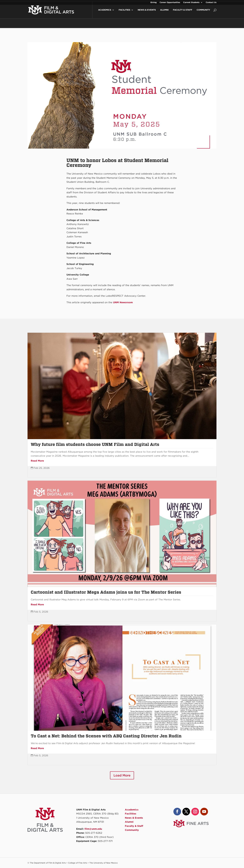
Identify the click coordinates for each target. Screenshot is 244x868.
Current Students (191, 2)
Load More (122, 775)
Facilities (124, 13)
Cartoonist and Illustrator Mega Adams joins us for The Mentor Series (106, 592)
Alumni (164, 13)
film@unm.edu (93, 829)
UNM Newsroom (123, 302)
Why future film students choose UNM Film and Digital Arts (95, 444)
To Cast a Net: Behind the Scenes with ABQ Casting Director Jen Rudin (106, 736)
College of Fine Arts (78, 863)
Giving (153, 2)
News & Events (147, 13)
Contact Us (211, 2)
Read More (37, 461)
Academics (105, 13)
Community (203, 13)
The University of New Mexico (104, 863)
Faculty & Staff (183, 13)
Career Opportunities (170, 2)
